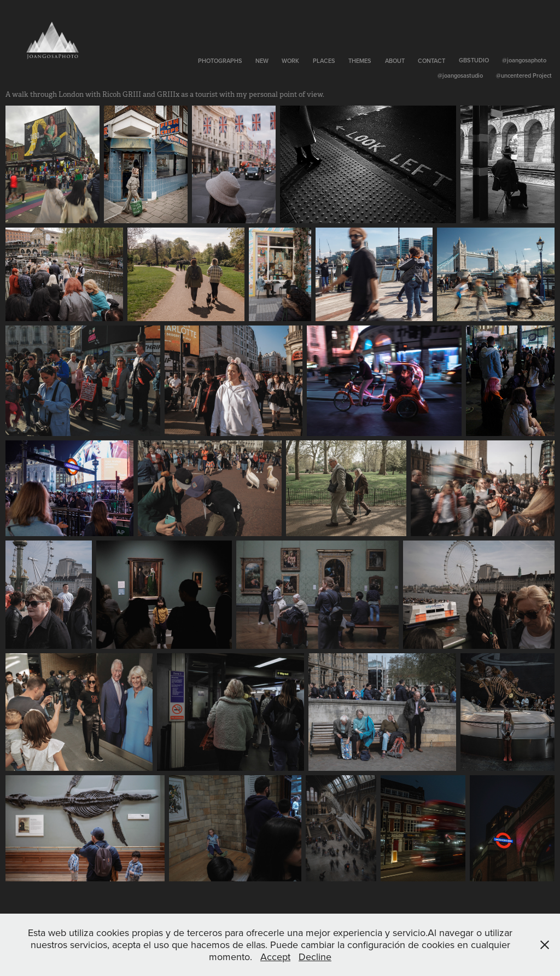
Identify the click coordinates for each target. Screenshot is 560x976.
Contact (431, 61)
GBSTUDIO (474, 60)
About (395, 61)
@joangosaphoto (524, 60)
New (262, 61)
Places (324, 61)
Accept (275, 957)
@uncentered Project (524, 75)
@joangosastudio (460, 75)
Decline (315, 957)
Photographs (220, 61)
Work (290, 61)
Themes (360, 61)
